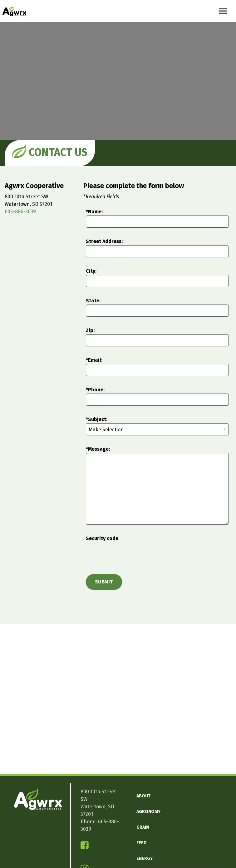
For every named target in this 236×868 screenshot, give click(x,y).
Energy (145, 858)
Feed (142, 843)
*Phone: (95, 390)
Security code (102, 538)
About (143, 796)
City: (91, 271)
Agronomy (148, 812)
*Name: (94, 212)
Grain (143, 827)
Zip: (90, 330)
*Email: (94, 360)
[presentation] (133, 554)
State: (93, 301)
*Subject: (97, 419)
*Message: (98, 449)
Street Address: (104, 241)
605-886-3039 (20, 212)
